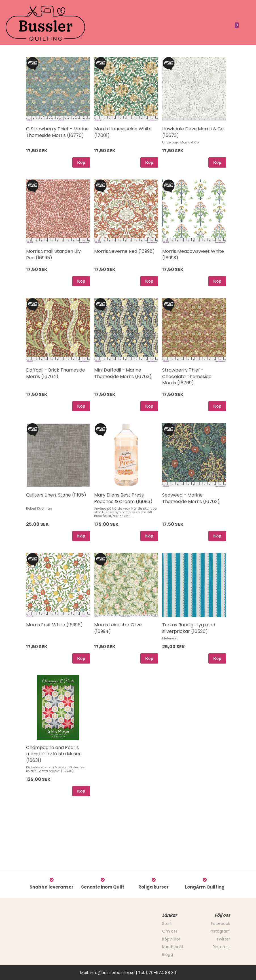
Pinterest (221, 947)
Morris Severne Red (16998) (124, 251)
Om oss (170, 931)
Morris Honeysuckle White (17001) (123, 132)
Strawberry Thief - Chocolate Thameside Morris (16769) (187, 376)
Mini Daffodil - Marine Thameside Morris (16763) (123, 373)
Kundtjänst (173, 947)
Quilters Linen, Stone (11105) (56, 495)
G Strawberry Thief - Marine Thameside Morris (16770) (57, 132)
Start (167, 923)
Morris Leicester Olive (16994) (118, 628)
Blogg (168, 954)
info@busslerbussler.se (112, 973)
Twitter (223, 939)
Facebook (221, 923)
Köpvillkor (171, 939)
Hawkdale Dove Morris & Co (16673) (193, 132)
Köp (81, 162)
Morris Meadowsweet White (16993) (193, 254)
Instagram (220, 931)
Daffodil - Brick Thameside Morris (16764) (56, 373)
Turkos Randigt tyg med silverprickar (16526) (189, 628)
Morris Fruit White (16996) (54, 625)
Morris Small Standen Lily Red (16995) (53, 254)
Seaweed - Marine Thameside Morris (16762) (191, 498)
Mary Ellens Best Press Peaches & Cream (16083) (123, 498)
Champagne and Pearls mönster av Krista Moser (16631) (53, 754)
